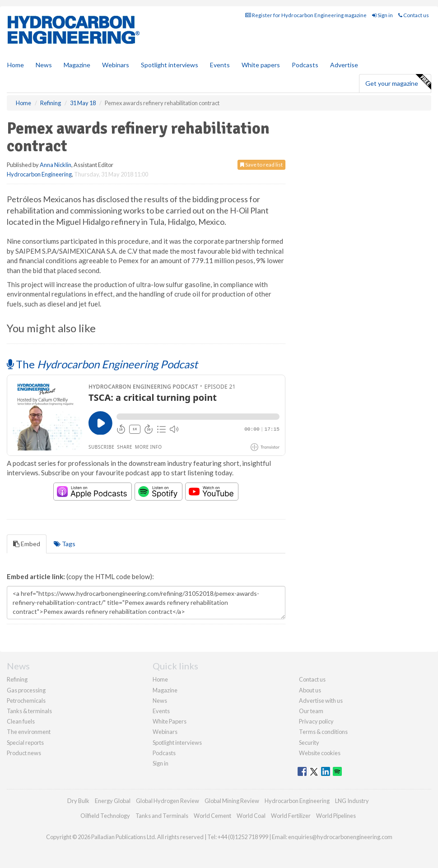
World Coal (251, 816)
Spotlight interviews (170, 65)
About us (310, 690)
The (102, 364)
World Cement (212, 816)
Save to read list (261, 165)
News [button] (44, 65)
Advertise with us (321, 701)
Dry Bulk (78, 801)
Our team (311, 711)
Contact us (414, 15)
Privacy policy (316, 721)
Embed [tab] (27, 544)
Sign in (382, 15)
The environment (29, 732)
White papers (261, 65)
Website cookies (320, 753)
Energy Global (113, 801)
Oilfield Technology (105, 816)
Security (309, 743)
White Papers (170, 721)
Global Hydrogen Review (168, 801)
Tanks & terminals (29, 711)
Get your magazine (398, 82)
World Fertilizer (291, 816)
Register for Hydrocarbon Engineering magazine (306, 15)
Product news (24, 753)
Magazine (77, 65)
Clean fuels (21, 721)
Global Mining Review (232, 801)
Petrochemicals (26, 701)
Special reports (25, 743)
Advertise (344, 65)
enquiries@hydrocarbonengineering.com (340, 837)
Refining (17, 679)
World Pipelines (336, 816)
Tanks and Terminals (162, 816)
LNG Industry (352, 801)
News (160, 701)
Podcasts (305, 65)
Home (16, 65)
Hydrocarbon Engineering (39, 174)
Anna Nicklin (56, 165)
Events (220, 65)
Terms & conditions (323, 732)
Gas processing (26, 690)
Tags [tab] (65, 544)
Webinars (116, 65)
